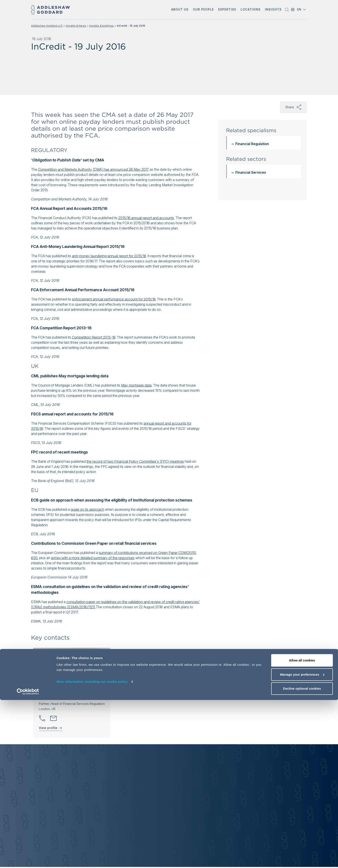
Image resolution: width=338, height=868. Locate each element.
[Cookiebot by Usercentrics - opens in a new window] (28, 860)
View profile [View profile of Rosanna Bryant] (51, 728)
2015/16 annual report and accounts (146, 218)
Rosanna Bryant (56, 696)
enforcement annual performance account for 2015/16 (114, 299)
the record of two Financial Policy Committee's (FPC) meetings (135, 461)
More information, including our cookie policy (92, 850)
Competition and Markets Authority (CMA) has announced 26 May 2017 (93, 169)
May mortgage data (136, 385)
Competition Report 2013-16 (94, 337)
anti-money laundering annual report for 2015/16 (109, 256)
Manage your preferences (302, 842)
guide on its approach (87, 509)
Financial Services (251, 172)
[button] (180, 10)
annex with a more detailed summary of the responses (93, 558)
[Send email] (53, 718)
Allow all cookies (302, 828)
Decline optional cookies (302, 856)
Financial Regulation (252, 144)
